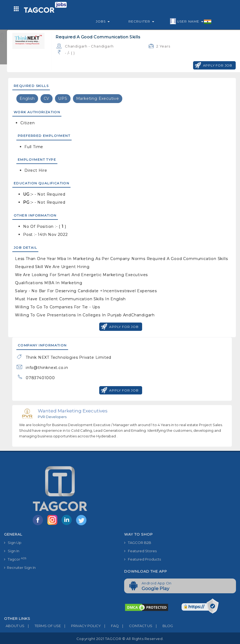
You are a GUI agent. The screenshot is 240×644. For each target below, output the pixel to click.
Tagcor (15, 559)
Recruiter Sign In (20, 568)
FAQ (110, 626)
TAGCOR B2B (138, 543)
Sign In (12, 551)
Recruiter (141, 21)
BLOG (163, 626)
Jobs (103, 21)
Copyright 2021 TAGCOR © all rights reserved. (120, 639)
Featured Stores (140, 551)
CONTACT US (136, 626)
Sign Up (13, 543)
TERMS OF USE (43, 626)
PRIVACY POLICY (81, 626)
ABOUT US (14, 626)
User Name (191, 21)
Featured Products (143, 559)
